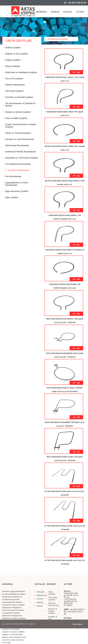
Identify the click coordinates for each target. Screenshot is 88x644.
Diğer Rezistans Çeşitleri (17, 191)
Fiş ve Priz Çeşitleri (14, 79)
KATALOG (68, 12)
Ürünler (40, 599)
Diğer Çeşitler (12, 197)
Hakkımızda (40, 595)
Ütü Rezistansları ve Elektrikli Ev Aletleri (21, 105)
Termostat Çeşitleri (14, 91)
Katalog (40, 602)
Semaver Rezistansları (54, 604)
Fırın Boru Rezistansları (18, 170)
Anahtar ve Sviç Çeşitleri (17, 54)
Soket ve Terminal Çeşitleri (18, 133)
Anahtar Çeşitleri (13, 48)
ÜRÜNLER (55, 12)
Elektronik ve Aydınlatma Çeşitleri (21, 72)
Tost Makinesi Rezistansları (18, 164)
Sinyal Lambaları (13, 66)
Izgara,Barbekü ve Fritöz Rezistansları (17, 184)
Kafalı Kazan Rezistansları (17, 145)
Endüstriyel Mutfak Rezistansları (20, 152)
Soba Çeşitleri (52, 593)
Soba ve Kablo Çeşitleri (16, 118)
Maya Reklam (77, 624)
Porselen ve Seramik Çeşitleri (19, 97)
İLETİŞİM (80, 12)
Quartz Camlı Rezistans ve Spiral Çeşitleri (20, 126)
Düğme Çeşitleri (13, 60)
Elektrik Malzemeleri (15, 85)
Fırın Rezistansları (13, 176)
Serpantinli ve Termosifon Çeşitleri (22, 158)
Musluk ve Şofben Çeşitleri (18, 112)
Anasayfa (40, 592)
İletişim (40, 606)
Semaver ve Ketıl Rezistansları (20, 139)
